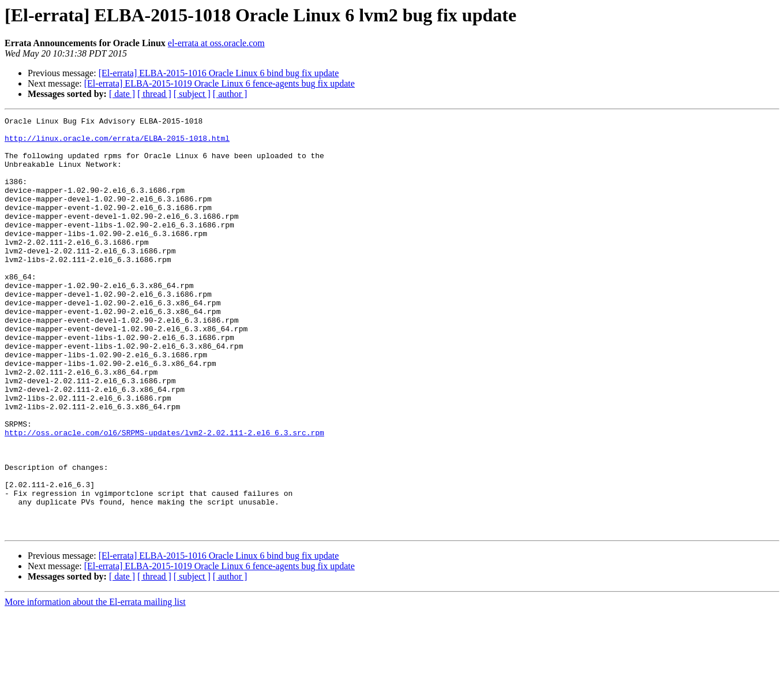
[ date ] (122, 94)
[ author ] (230, 94)
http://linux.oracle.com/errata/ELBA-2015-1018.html (117, 143)
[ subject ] (192, 94)
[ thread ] (154, 94)
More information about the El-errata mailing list (95, 685)
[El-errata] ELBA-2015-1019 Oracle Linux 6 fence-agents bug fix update (220, 83)
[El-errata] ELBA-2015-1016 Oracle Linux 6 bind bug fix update (219, 73)
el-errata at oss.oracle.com (216, 43)
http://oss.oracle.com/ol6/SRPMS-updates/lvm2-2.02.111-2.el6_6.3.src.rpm (164, 496)
